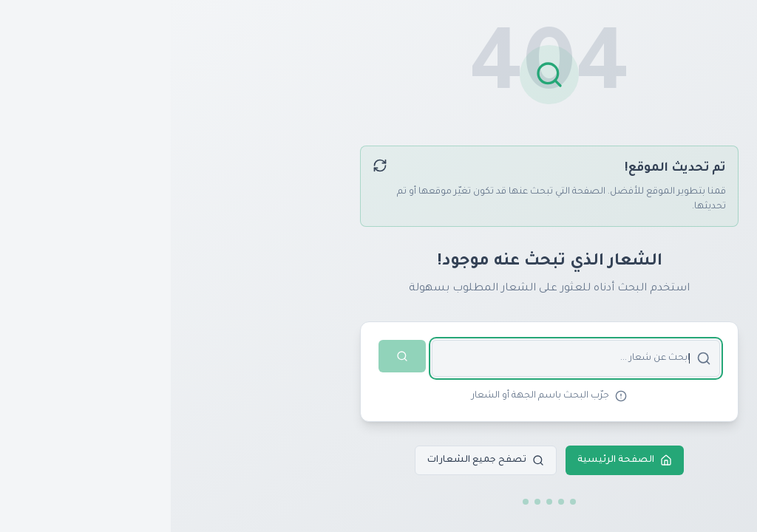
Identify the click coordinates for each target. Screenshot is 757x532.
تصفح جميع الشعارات (315, 460)
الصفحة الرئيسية (454, 460)
